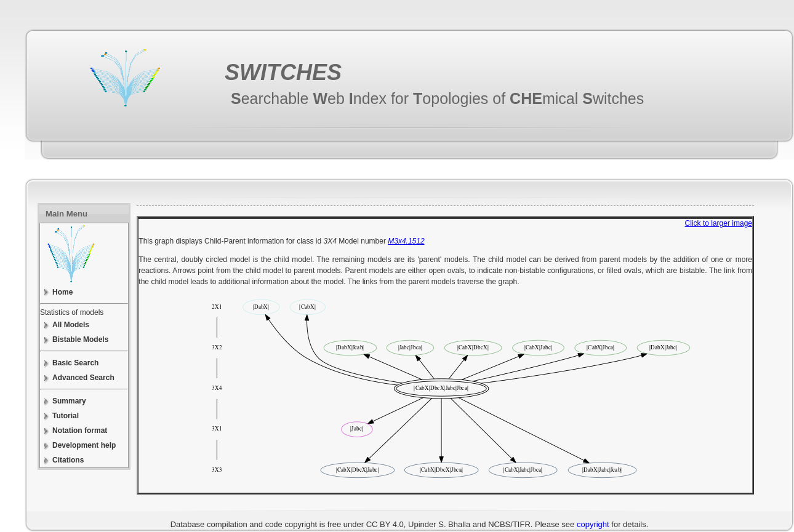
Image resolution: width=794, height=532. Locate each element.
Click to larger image (719, 223)
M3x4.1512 (406, 241)
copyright (593, 524)
